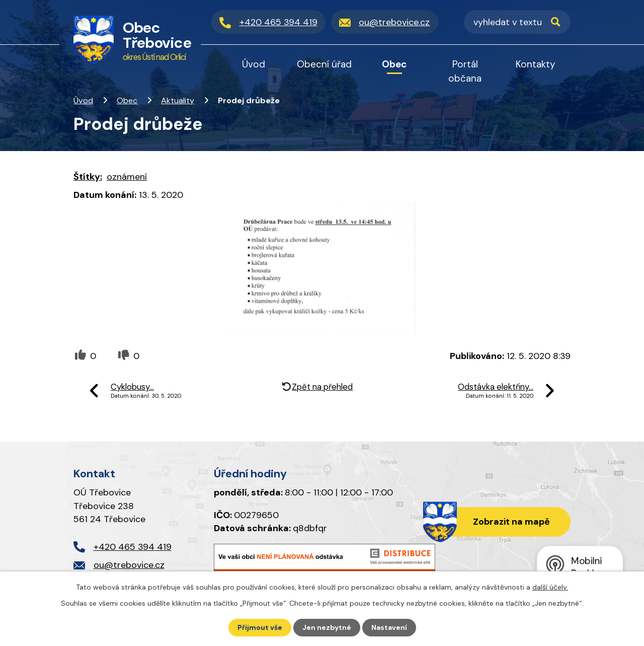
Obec (127, 100)
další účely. (550, 587)
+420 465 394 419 (133, 547)
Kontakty (536, 64)
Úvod (83, 100)
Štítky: (88, 177)
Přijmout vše (260, 627)
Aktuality (178, 100)
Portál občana (465, 71)
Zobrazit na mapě (511, 522)
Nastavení (389, 627)
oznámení (127, 177)
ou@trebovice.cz (129, 565)
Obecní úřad (324, 64)
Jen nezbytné (327, 627)
